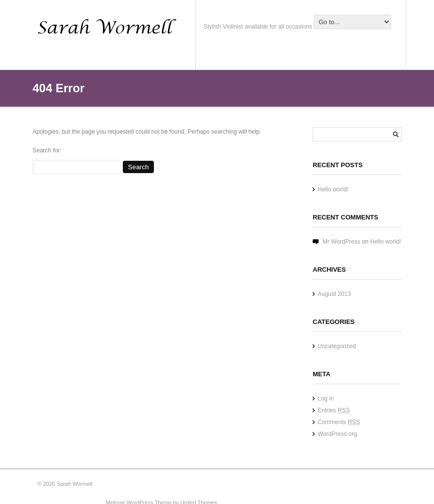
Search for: (47, 150)
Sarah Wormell (75, 484)
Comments (339, 422)
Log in (326, 398)
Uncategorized (337, 346)
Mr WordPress (341, 242)
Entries (334, 410)
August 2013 (334, 294)
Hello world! (333, 189)
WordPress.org (337, 434)
